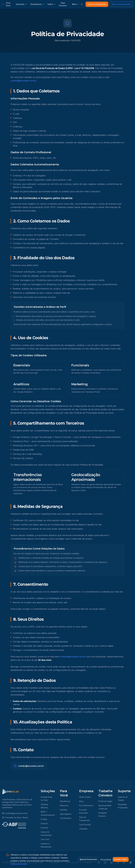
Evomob (44, 828)
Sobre (51, 4)
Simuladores (37, 4)
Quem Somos (85, 797)
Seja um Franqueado (121, 4)
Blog (81, 801)
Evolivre (44, 823)
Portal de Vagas (105, 801)
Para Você (9, 4)
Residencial (65, 801)
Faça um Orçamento (97, 4)
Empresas (64, 805)
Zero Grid (45, 839)
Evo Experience (86, 805)
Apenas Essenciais (88, 859)
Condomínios (66, 818)
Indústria (64, 810)
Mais (76, 4)
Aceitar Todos (121, 859)
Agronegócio (66, 814)
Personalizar (106, 859)
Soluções (21, 4)
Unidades (83, 829)
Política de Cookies (19, 864)
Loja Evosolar (85, 825)
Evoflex (44, 819)
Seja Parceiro (64, 4)
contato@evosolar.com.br (23, 81)
